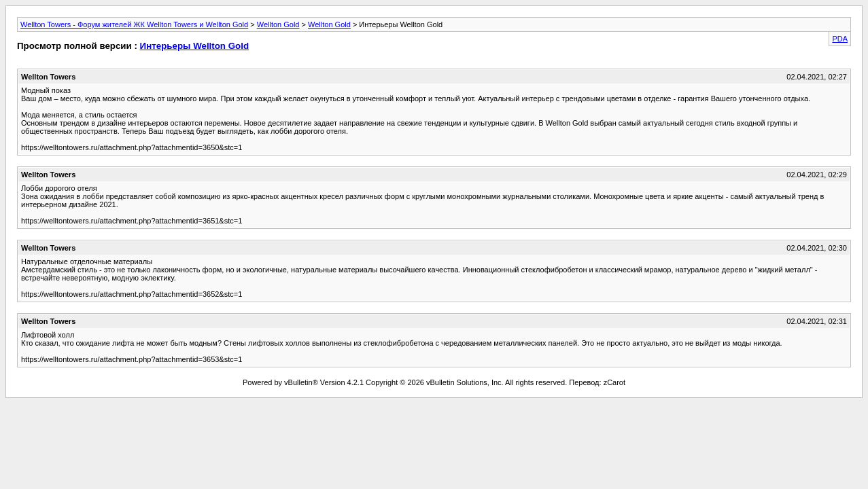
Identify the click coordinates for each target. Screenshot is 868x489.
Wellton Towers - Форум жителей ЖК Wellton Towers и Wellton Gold (134, 24)
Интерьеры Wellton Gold (194, 46)
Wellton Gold (278, 24)
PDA (840, 39)
